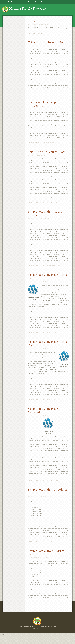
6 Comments (45, 227)
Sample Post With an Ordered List (43, 561)
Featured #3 (53, 211)
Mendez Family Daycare (37, 10)
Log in (55, 635)
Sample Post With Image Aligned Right (46, 352)
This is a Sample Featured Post (47, 45)
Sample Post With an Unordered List (43, 500)
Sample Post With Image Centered (46, 419)
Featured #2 (53, 148)
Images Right (54, 408)
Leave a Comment (45, 51)
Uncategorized (39, 35)
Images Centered (55, 489)
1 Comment (47, 26)
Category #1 (38, 98)
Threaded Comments (56, 274)
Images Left (53, 341)
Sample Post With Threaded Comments (44, 222)
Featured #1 (53, 98)
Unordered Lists (55, 550)
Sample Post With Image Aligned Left (46, 285)
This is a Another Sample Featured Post (46, 109)
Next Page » (67, 616)
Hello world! (37, 22)
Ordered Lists (54, 611)
